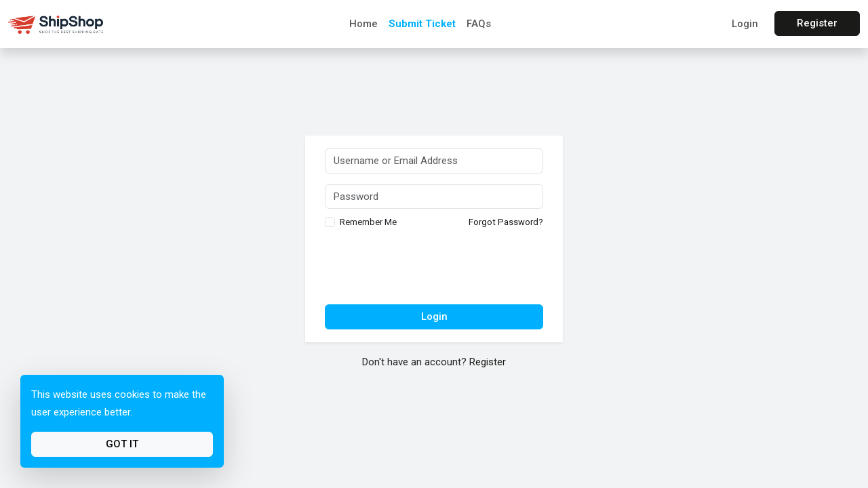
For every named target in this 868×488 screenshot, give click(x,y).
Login (745, 24)
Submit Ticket (422, 24)
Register (817, 23)
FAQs (479, 24)
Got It (122, 444)
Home (363, 24)
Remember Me (368, 222)
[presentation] (434, 268)
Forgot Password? (506, 222)
